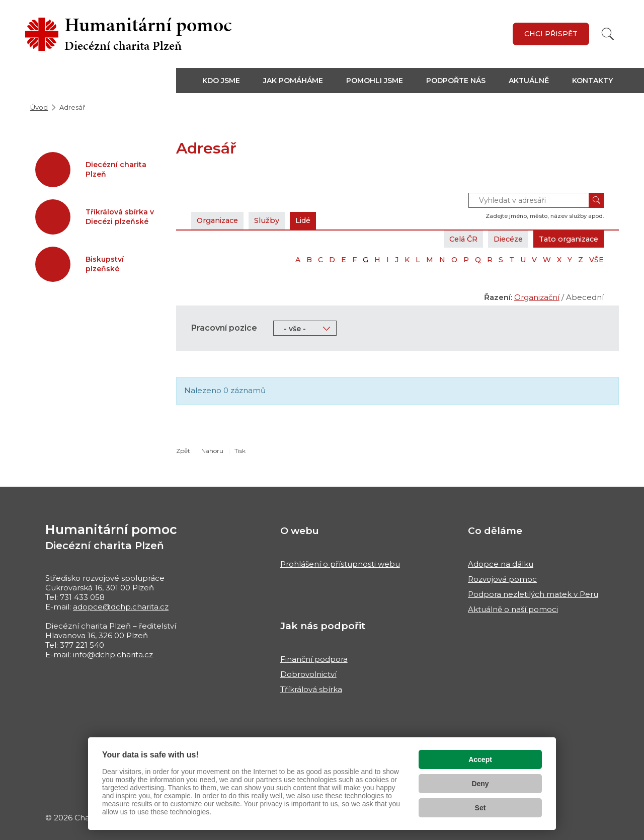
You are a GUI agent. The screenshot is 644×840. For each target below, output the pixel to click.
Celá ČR (452, 239)
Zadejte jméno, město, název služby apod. (545, 216)
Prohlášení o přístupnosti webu (340, 564)
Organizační (537, 297)
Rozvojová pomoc (502, 579)
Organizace (220, 220)
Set (480, 808)
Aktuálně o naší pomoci (513, 609)
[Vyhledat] (608, 34)
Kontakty (592, 81)
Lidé (311, 220)
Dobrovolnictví (308, 674)
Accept (480, 759)
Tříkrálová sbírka (311, 689)
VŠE (596, 260)
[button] (227, 81)
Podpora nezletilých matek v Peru (533, 594)
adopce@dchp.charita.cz (121, 607)
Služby (273, 220)
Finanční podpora (314, 659)
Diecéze (501, 239)
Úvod (39, 107)
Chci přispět (551, 34)
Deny (480, 784)
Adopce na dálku (501, 564)
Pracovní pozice (224, 328)
